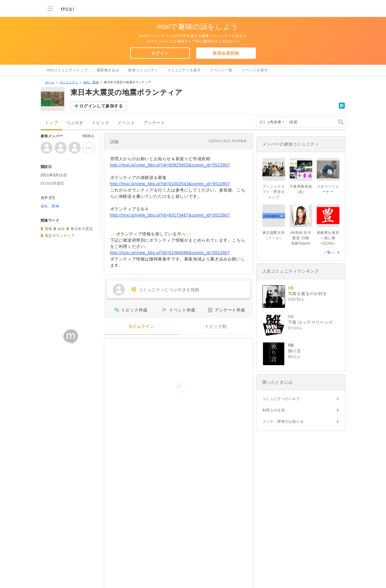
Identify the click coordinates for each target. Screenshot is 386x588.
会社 (61, 229)
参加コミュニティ (143, 70)
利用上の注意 (274, 410)
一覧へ (329, 252)
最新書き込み (108, 70)
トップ (51, 123)
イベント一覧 (221, 70)
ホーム (50, 82)
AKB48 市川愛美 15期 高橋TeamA (302, 238)
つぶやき (75, 123)
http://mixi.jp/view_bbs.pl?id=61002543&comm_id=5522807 (170, 184)
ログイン (160, 53)
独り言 (295, 351)
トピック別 (216, 327)
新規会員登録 (226, 53)
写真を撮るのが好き (308, 294)
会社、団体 (91, 82)
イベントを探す (255, 70)
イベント (126, 123)
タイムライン (141, 327)
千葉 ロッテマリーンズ (311, 322)
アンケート (154, 123)
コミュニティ (69, 82)
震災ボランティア (60, 236)
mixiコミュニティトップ (67, 70)
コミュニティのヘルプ (281, 399)
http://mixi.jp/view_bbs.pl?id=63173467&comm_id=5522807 (170, 215)
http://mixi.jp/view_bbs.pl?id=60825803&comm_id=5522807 (170, 165)
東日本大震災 (82, 229)
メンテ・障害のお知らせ (283, 422)
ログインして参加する (101, 106)
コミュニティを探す (184, 70)
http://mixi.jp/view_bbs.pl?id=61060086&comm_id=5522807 (170, 253)
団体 (49, 229)
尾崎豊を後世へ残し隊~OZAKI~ (328, 238)
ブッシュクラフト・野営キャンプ (274, 192)
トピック (101, 123)
